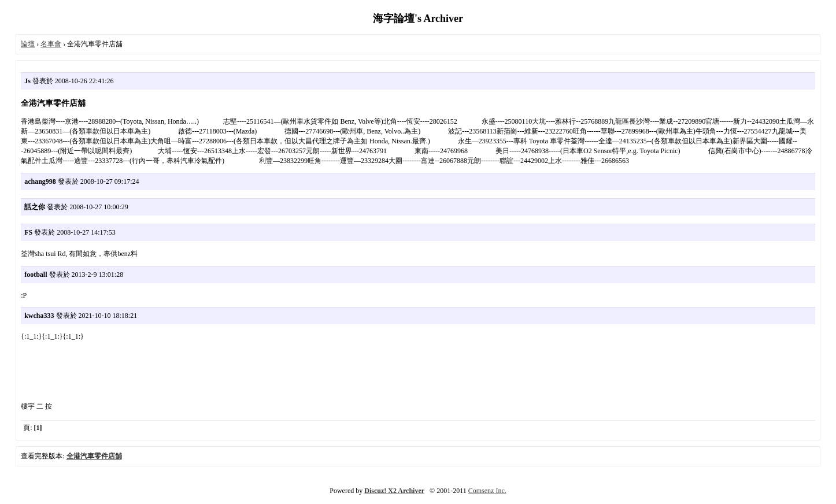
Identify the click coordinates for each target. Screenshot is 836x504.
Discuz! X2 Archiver (394, 491)
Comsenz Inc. (487, 491)
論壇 (28, 44)
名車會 (51, 44)
